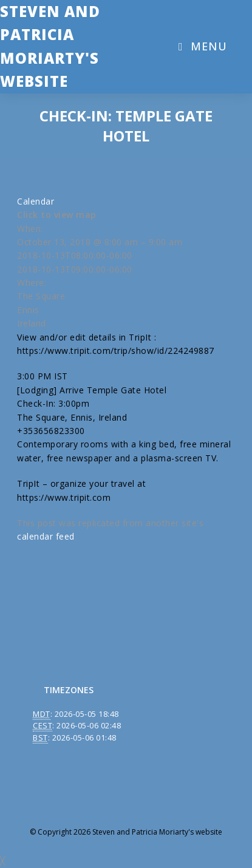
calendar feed (46, 536)
